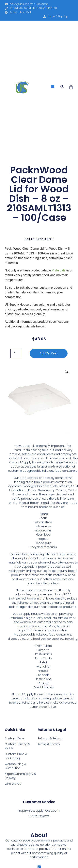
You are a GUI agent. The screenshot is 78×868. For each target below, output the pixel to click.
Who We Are (13, 784)
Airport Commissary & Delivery (20, 776)
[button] (53, 86)
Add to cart (49, 353)
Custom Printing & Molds (17, 746)
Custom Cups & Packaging (16, 756)
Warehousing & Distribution (16, 766)
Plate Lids (59, 270)
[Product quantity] (16, 353)
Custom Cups (15, 738)
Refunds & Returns (50, 738)
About (39, 835)
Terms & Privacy (49, 744)
